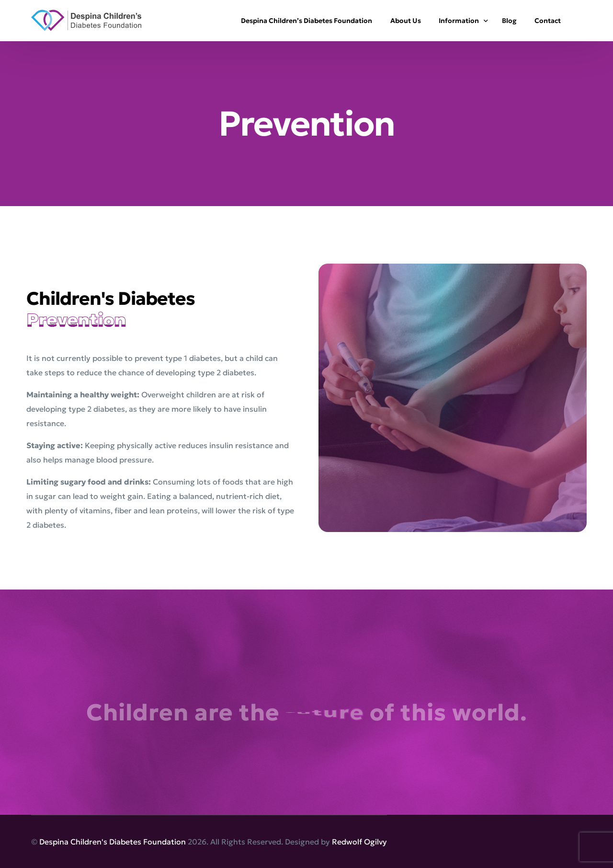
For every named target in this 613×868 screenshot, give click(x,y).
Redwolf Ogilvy (359, 842)
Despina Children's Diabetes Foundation (113, 842)
